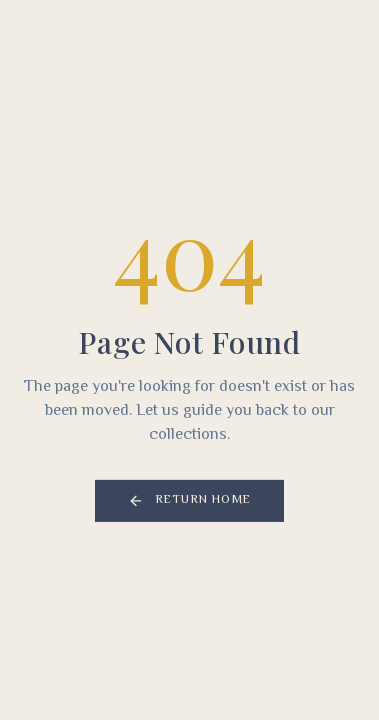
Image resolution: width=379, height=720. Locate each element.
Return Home (189, 501)
